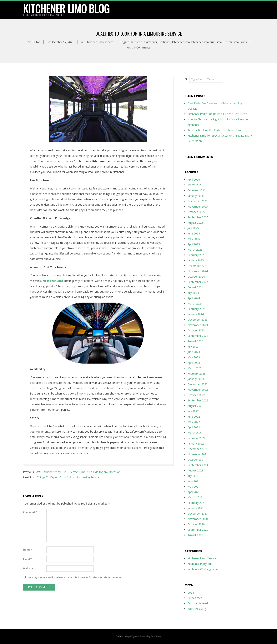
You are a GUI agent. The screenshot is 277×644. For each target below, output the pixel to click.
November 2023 (198, 325)
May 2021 (194, 487)
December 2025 (198, 201)
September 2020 (198, 530)
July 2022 (193, 411)
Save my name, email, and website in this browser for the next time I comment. (76, 577)
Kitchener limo (181, 42)
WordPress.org (197, 609)
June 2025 (194, 233)
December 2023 (198, 320)
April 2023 (194, 363)
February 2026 (196, 190)
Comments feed (198, 603)
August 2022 (195, 406)
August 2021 (195, 470)
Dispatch (134, 636)
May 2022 (194, 422)
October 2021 (196, 460)
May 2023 (194, 357)
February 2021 (196, 503)
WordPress (156, 636)
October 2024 (196, 277)
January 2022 (196, 443)
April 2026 (194, 180)
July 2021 (193, 476)
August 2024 (195, 287)
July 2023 (193, 347)
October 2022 (196, 395)
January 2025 (196, 260)
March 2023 (195, 368)
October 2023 (196, 330)
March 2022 (195, 433)
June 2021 (194, 481)
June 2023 (194, 352)
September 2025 (198, 217)
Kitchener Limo (53, 281)
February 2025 (196, 255)
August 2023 (195, 341)
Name (28, 550)
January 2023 (196, 379)
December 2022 (198, 384)
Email (27, 559)
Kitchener (165, 42)
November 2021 (198, 454)
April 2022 (194, 427)
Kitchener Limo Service (99, 42)
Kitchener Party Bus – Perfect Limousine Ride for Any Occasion (81, 472)
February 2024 (196, 309)
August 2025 (195, 223)
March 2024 (195, 303)
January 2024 (196, 314)
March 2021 (195, 497)
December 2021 (198, 449)
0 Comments (142, 47)
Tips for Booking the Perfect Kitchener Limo (215, 130)
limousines (240, 42)
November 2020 (198, 519)
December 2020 (198, 513)
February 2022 (196, 438)
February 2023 (196, 373)
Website (28, 568)
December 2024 (198, 266)
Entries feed (195, 598)
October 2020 (196, 524)
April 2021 (194, 492)
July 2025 (193, 228)
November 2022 (198, 390)
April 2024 (194, 298)
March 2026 (195, 185)
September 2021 (198, 465)
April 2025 (194, 244)
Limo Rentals (224, 42)
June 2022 (194, 417)
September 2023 (198, 336)
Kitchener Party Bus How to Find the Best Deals (217, 114)
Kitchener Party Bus (200, 564)
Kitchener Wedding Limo (203, 569)
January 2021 (196, 508)
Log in (191, 593)
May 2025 (194, 239)
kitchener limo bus (203, 42)
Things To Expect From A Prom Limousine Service (68, 477)
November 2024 (198, 271)
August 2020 (195, 535)
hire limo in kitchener (144, 42)
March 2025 (195, 250)
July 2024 (193, 293)
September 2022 (198, 400)
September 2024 (198, 282)
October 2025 (196, 212)
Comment (30, 512)
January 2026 (196, 196)
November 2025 (198, 206)
